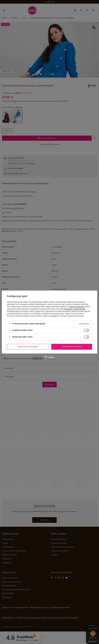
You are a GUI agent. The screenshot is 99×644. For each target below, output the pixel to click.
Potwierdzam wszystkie (72, 347)
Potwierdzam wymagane (28, 347)
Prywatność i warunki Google (75, 309)
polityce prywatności (77, 307)
